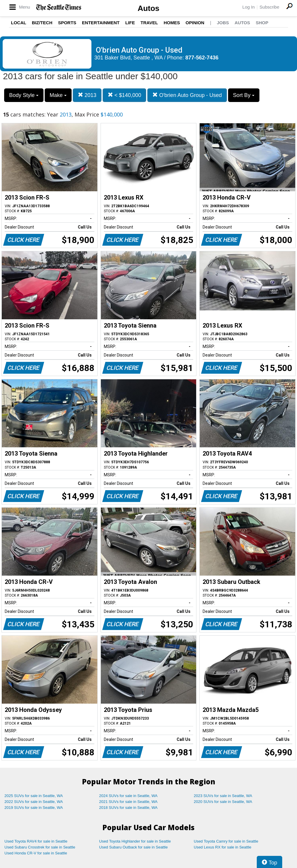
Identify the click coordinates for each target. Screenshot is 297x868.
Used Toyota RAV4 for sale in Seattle (36, 841)
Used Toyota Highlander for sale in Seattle (135, 841)
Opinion (195, 23)
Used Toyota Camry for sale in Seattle (226, 841)
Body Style (24, 95)
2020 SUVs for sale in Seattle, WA (223, 802)
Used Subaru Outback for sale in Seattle (133, 847)
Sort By (244, 95)
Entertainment (101, 23)
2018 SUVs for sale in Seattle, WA (128, 808)
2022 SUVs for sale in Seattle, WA (34, 802)
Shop (262, 23)
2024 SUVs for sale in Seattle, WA (128, 796)
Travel (149, 23)
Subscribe (269, 7)
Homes (172, 23)
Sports (67, 23)
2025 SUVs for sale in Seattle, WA (34, 796)
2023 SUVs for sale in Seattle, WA (223, 796)
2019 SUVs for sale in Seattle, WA (34, 808)
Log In (248, 7)
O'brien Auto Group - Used (187, 95)
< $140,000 (125, 95)
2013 (87, 95)
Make (58, 95)
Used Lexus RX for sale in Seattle (222, 847)
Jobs (223, 23)
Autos (148, 8)
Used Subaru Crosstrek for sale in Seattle (40, 847)
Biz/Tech (42, 23)
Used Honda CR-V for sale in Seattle (36, 853)
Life (130, 23)
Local (19, 23)
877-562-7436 (202, 58)
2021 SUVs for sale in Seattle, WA (128, 802)
